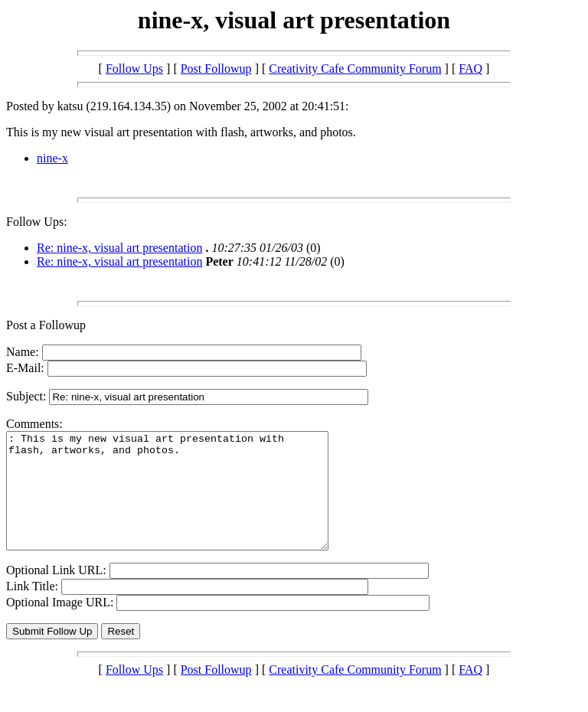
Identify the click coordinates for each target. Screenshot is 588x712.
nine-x (52, 158)
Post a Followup (46, 325)
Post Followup (216, 69)
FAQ (470, 69)
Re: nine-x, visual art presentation (119, 248)
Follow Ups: (37, 222)
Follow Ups (134, 69)
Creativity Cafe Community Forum (355, 69)
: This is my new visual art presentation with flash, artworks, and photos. (186, 502)
